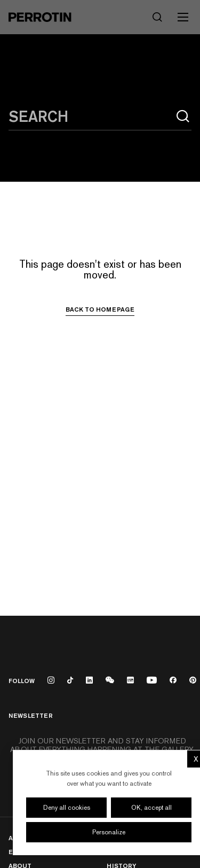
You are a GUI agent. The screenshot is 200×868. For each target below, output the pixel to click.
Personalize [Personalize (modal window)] (109, 832)
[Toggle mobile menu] (183, 17)
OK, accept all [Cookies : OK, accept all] (151, 808)
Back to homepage (100, 309)
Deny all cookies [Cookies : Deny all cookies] (67, 808)
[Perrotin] (40, 17)
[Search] (157, 17)
